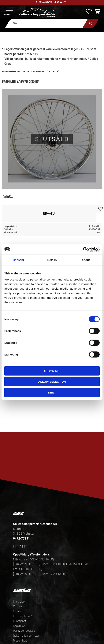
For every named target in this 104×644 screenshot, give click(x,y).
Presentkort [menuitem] (20, 641)
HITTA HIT (20, 546)
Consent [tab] (18, 260)
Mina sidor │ (46, 2)
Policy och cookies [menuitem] (24, 631)
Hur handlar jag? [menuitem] (23, 616)
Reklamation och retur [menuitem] (26, 636)
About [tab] (86, 260)
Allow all (52, 371)
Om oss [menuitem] (18, 606)
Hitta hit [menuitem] (18, 611)
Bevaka (49, 214)
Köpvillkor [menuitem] (19, 626)
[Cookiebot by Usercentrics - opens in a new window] (83, 249)
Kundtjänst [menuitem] (20, 621)
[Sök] (91, 23)
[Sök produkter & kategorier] (46, 23)
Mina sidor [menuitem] (19, 602)
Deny (52, 392)
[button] (8, 12)
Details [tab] (52, 260)
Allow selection (52, 382)
